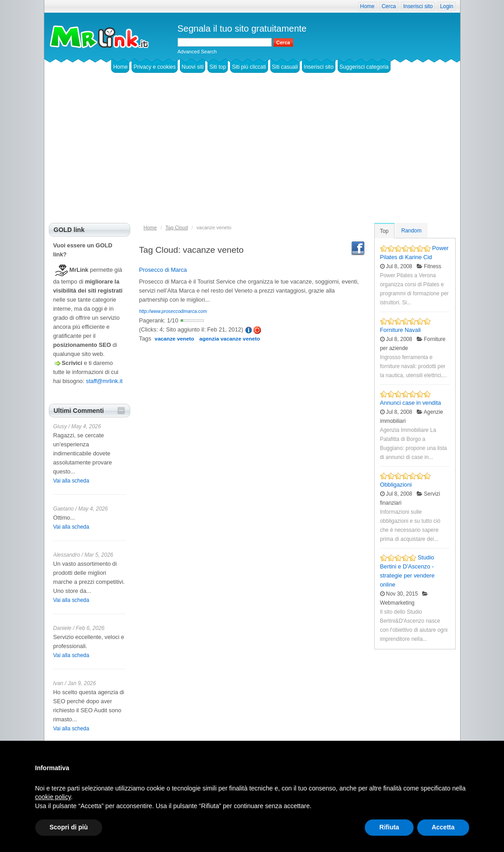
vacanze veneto (174, 339)
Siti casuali (285, 67)
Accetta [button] (443, 827)
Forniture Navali (400, 330)
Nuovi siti (193, 67)
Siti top (218, 67)
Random (412, 231)
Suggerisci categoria (364, 67)
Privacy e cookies (154, 67)
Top (384, 231)
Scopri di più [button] (69, 827)
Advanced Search (197, 52)
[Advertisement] (252, 155)
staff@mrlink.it (104, 381)
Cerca (389, 6)
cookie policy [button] (53, 797)
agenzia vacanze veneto (230, 339)
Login (446, 6)
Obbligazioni (396, 485)
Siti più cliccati (249, 67)
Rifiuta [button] (389, 827)
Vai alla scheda (71, 481)
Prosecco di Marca (163, 270)
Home (367, 6)
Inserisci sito (418, 6)
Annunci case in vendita (411, 403)
